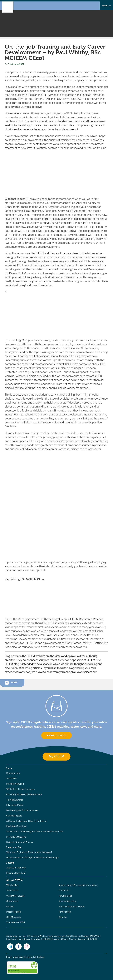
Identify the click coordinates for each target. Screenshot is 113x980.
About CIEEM (14, 880)
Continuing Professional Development (24, 794)
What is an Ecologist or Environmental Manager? (29, 852)
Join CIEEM (12, 779)
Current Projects (14, 816)
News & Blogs (65, 896)
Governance (12, 901)
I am (9, 768)
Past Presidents (14, 912)
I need (10, 863)
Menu (106, 6)
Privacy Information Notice (71, 906)
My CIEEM (56, 756)
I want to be (14, 847)
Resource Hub (13, 773)
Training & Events (15, 800)
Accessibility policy (67, 901)
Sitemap (63, 917)
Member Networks (15, 784)
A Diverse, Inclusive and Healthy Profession (27, 821)
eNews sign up (56, 735)
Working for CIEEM (15, 896)
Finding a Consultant (16, 873)
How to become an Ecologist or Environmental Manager (33, 858)
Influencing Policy (15, 805)
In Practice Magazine (16, 837)
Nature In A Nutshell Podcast (20, 842)
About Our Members (16, 868)
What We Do (12, 891)
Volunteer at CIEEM (16, 922)
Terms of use (65, 912)
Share (11, 683)
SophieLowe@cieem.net (82, 672)
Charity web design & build (18, 957)
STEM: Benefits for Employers (20, 789)
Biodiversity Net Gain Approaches (22, 810)
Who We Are (12, 885)
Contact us (64, 891)
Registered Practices (16, 826)
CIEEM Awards (13, 917)
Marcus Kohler (74, 95)
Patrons (10, 906)
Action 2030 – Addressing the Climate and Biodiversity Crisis (35, 832)
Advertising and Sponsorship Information (78, 885)
